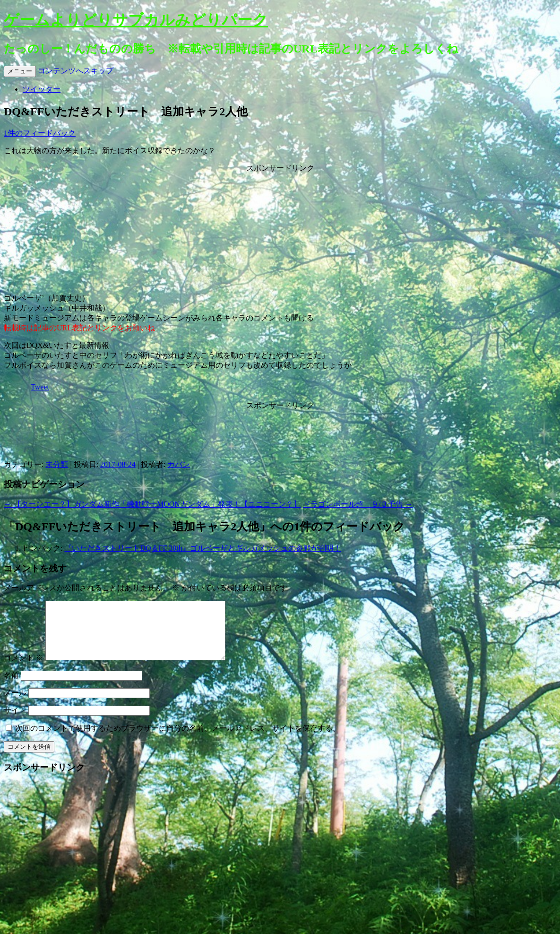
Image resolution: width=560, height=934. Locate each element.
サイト (15, 722)
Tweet (40, 387)
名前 (11, 687)
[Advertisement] (280, 233)
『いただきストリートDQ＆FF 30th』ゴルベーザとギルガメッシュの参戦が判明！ (202, 548)
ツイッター (42, 89)
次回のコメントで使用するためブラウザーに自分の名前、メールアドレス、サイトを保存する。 (178, 739)
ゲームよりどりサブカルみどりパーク (136, 20)
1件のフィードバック (40, 133)
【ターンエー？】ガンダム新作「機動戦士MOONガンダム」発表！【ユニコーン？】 (152, 504)
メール (15, 704)
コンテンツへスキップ (76, 71)
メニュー (20, 71)
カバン (179, 464)
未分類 (57, 464)
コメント (24, 669)
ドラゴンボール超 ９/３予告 (358, 504)
